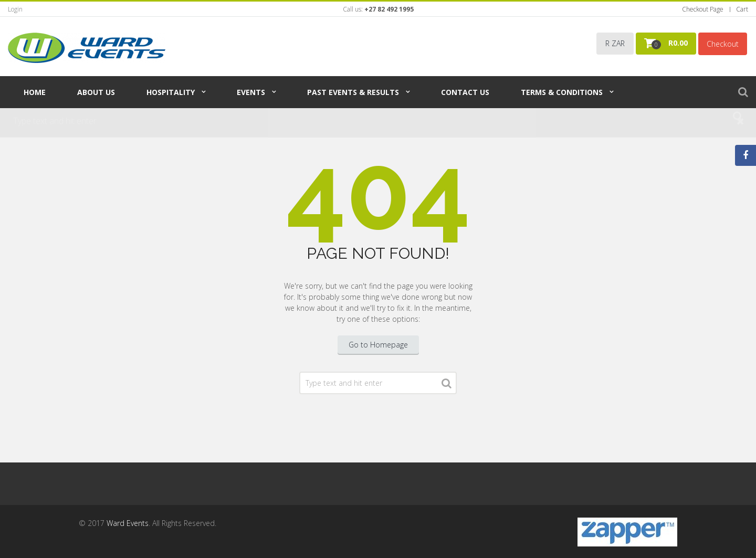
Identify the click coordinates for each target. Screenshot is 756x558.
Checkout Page (703, 9)
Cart (742, 9)
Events (251, 92)
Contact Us (465, 92)
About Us (96, 92)
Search (447, 385)
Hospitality (171, 92)
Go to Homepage (378, 345)
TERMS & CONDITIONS (562, 92)
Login (15, 9)
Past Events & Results (353, 92)
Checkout (723, 44)
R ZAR (615, 43)
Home (35, 92)
